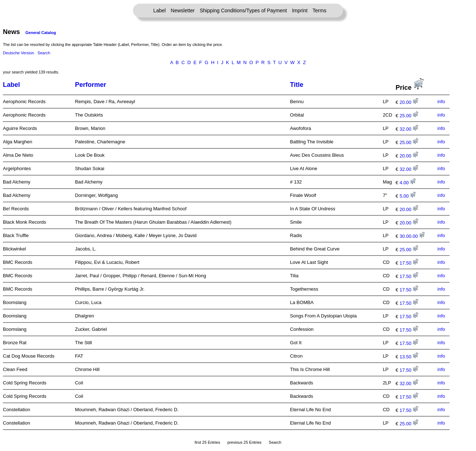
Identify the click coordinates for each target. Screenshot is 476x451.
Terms (320, 10)
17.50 (409, 263)
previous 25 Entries (245, 442)
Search (44, 53)
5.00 (408, 196)
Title (297, 85)
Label (159, 10)
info (441, 102)
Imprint (300, 10)
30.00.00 (412, 236)
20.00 (409, 102)
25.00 (409, 116)
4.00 (408, 183)
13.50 (409, 357)
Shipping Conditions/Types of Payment (243, 10)
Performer (91, 85)
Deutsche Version (18, 53)
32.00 (409, 129)
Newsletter (183, 10)
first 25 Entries (207, 442)
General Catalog (41, 33)
